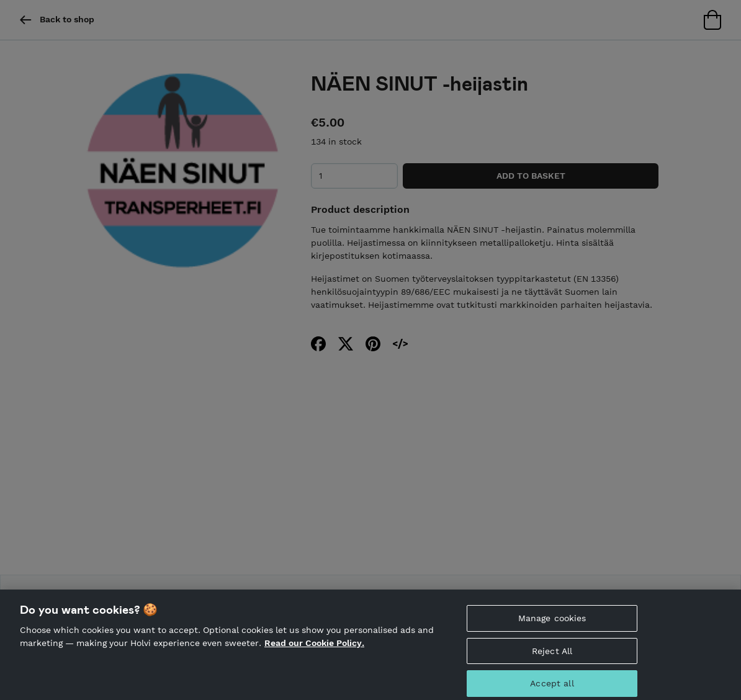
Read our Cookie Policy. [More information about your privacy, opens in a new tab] (314, 648)
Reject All (552, 655)
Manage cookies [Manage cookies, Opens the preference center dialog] (552, 622)
